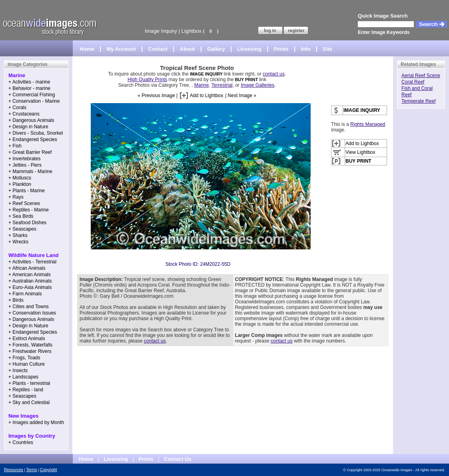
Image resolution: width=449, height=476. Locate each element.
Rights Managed (368, 124)
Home (87, 49)
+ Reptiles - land (26, 390)
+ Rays (16, 197)
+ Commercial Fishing (32, 95)
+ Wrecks (18, 242)
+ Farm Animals (25, 294)
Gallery (216, 49)
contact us (274, 74)
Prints (281, 49)
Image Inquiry (161, 31)
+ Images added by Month (36, 422)
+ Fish (15, 146)
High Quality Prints (147, 80)
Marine (202, 85)
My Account (121, 49)
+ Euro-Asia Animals (30, 287)
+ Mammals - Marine (30, 171)
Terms (31, 470)
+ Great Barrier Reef (30, 152)
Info (306, 49)
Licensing (249, 49)
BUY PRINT (246, 80)
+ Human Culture (27, 364)
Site (327, 49)
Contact (158, 49)
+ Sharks (18, 235)
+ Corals (17, 108)
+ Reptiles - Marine (29, 210)
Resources (14, 470)
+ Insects (18, 370)
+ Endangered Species (33, 139)
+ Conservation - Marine (34, 101)
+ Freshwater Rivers (30, 351)
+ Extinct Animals (27, 339)
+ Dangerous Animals (31, 120)
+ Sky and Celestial (29, 402)
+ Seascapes (22, 229)
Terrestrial (222, 85)
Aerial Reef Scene (421, 76)
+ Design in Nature (28, 127)
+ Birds (16, 300)
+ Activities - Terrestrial (32, 262)
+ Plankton (20, 184)
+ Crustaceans (24, 114)
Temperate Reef (418, 101)
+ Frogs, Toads (24, 358)
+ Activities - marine (29, 82)
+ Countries (21, 442)
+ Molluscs (20, 178)
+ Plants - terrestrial (29, 383)
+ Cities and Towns (29, 307)
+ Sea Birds (21, 216)
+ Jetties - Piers (25, 165)
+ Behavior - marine (29, 88)
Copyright (49, 470)
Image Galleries (257, 85)
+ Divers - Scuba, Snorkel (36, 133)
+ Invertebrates (24, 159)
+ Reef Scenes (24, 203)
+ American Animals (30, 275)
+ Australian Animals (30, 281)
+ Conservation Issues (32, 313)
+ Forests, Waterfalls (30, 345)
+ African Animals (27, 268)
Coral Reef (413, 82)
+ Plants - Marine (27, 191)
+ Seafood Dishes (27, 223)
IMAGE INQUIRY (207, 74)
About (188, 49)
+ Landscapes (23, 377)
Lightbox (192, 31)
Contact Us (178, 459)
